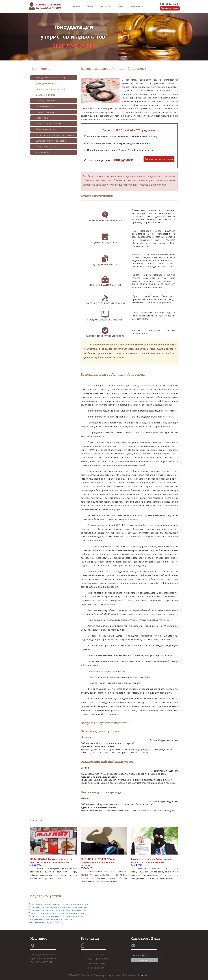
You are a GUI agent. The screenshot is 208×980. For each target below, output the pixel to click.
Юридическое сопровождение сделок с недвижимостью (58, 904)
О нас (91, 6)
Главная (75, 6)
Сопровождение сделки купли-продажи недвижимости (57, 907)
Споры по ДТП (42, 118)
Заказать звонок (169, 8)
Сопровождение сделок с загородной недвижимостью (57, 910)
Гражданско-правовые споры (50, 78)
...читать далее (128, 119)
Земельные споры (44, 129)
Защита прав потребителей (49, 89)
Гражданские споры (45, 83)
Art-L (145, 975)
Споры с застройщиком (46, 124)
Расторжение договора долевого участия (50, 919)
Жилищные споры (43, 101)
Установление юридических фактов (53, 135)
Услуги (105, 6)
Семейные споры (43, 106)
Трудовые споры (43, 112)
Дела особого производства (49, 141)
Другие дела (41, 152)
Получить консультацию (159, 159)
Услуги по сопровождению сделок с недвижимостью (56, 913)
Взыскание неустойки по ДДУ (44, 922)
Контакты (137, 6)
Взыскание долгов (44, 95)
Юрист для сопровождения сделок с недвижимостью (56, 916)
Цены (120, 6)
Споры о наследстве (45, 146)
